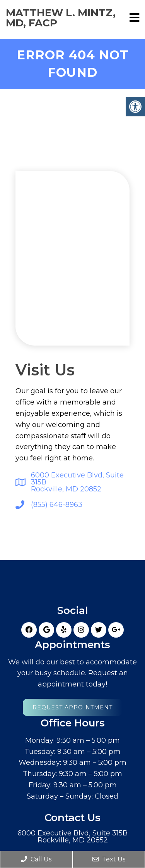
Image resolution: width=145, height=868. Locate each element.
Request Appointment (72, 704)
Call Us (36, 859)
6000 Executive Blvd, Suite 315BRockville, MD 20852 (77, 479)
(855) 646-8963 (57, 501)
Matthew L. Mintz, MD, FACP (61, 18)
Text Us (109, 859)
